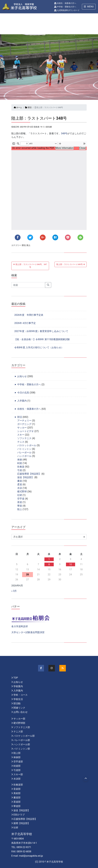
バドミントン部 (22, 749)
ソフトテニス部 (22, 727)
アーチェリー (24, 421)
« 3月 (14, 591)
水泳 (20, 488)
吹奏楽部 (18, 785)
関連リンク (19, 708)
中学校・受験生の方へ (65, 7)
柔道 (20, 484)
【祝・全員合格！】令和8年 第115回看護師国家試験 (42, 339)
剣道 (20, 463)
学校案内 (18, 686)
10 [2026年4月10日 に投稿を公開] (71, 564)
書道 (20, 481)
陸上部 (17, 753)
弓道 (20, 470)
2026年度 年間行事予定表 (29, 315)
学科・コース (21, 695)
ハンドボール (24, 456)
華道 (20, 506)
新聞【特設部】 (22, 823)
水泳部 (17, 779)
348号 (64, 133)
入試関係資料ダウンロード (67, 10)
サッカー (22, 428)
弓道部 (17, 770)
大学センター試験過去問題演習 (28, 632)
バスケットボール (27, 445)
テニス (21, 442)
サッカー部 (19, 719)
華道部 (17, 806)
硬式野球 (22, 492)
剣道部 (17, 766)
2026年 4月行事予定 (25, 323)
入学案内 (22, 401)
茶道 (20, 502)
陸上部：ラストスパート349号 (71, 264)
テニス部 (18, 732)
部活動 (17, 703)
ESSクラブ (19, 815)
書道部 (17, 798)
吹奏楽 (21, 467)
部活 (28, 107)
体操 (20, 460)
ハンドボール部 (22, 744)
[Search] (28, 285)
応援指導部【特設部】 (29, 474)
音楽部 (17, 789)
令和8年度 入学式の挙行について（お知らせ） (39, 347)
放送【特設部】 (26, 477)
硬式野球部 (19, 723)
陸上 (28, 245)
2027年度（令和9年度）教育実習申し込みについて (41, 331)
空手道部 (18, 762)
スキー (21, 435)
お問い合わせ (21, 712)
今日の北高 (23, 393)
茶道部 (17, 802)
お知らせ (22, 376)
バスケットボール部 (24, 736)
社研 (20, 495)
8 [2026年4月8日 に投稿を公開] (49, 564)
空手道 (21, 499)
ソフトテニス (24, 438)
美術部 (17, 793)
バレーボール (24, 452)
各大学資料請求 (20, 626)
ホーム (18, 107)
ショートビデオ (26, 431)
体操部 (17, 757)
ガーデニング (24, 424)
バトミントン (24, 449)
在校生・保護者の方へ (65, 3)
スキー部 (18, 774)
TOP (16, 678)
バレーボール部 (22, 740)
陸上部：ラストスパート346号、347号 (30, 266)
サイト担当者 (46, 127)
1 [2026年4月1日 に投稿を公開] (49, 559)
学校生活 (18, 699)
